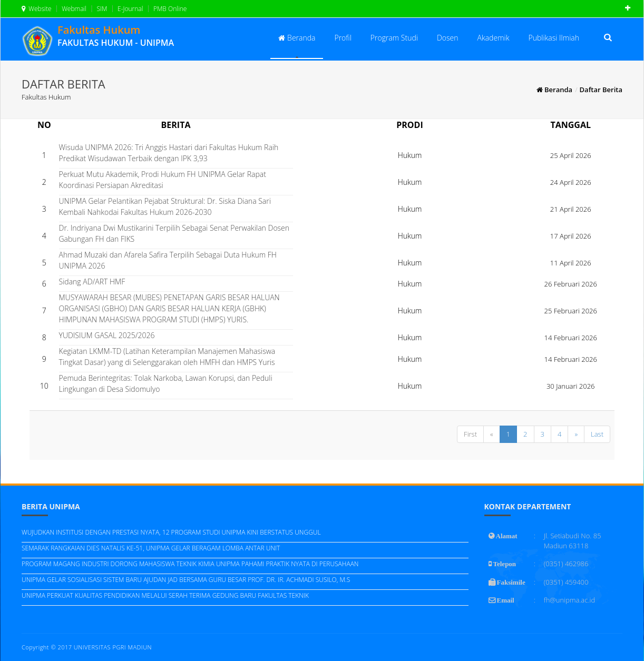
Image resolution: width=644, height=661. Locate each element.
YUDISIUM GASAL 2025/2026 (107, 335)
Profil (343, 38)
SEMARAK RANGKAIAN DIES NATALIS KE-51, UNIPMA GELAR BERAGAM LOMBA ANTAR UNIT (151, 548)
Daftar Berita (601, 90)
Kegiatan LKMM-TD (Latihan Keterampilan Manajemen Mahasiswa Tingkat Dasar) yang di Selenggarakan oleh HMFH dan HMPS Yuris (167, 357)
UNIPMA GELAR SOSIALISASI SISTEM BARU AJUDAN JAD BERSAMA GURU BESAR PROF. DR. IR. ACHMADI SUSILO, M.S (186, 580)
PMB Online (169, 9)
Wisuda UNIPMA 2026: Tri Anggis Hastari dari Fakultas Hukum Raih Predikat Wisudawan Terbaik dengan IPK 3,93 (169, 153)
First (470, 434)
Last (597, 434)
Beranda (297, 38)
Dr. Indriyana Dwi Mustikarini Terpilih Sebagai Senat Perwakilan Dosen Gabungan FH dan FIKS (174, 233)
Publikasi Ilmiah (554, 38)
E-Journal (130, 9)
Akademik (494, 38)
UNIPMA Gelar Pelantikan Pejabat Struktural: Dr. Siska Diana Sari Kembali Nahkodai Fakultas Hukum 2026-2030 (165, 206)
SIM (101, 9)
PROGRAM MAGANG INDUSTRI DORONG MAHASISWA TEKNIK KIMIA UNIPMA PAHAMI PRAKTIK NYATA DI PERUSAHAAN (190, 564)
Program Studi (394, 38)
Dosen (448, 38)
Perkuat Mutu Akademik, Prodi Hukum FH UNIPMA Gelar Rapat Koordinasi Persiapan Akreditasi (163, 180)
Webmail (73, 9)
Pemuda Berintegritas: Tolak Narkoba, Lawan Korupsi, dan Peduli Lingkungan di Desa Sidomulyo (166, 383)
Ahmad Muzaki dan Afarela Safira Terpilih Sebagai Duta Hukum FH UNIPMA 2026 (168, 260)
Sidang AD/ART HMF (92, 282)
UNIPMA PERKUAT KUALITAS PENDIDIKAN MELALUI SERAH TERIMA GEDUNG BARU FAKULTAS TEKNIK (165, 595)
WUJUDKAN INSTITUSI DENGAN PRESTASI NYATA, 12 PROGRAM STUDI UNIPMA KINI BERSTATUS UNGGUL (171, 532)
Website (37, 9)
